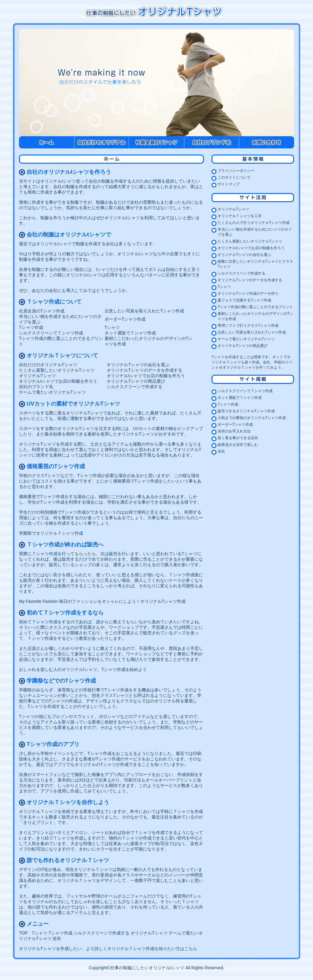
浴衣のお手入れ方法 (234, 431)
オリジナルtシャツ (135, 254)
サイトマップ (229, 184)
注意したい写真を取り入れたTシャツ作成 (144, 311)
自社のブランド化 (36, 387)
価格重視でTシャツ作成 (136, 481)
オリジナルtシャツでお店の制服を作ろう (146, 376)
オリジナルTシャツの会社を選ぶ (138, 365)
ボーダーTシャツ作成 (125, 319)
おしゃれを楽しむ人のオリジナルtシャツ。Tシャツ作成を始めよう (83, 669)
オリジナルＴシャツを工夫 (240, 216)
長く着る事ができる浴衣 (238, 438)
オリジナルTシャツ (37, 376)
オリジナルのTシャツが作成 (102, 764)
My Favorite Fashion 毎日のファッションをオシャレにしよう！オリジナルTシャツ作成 (102, 601)
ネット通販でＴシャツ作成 (130, 333)
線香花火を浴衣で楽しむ (238, 445)
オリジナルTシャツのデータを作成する (144, 370)
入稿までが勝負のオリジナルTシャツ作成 (252, 418)
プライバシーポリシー (236, 171)
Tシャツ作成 (31, 327)
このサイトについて (234, 177)
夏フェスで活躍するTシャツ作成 (244, 300)
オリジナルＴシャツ (38, 811)
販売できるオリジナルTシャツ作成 (246, 411)
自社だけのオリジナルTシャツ (48, 365)
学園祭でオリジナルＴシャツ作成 (51, 533)
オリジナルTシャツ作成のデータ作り (248, 293)
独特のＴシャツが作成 (130, 838)
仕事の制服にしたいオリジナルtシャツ (147, 968)
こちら (191, 949)
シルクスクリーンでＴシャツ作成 (51, 333)
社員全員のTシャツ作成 (42, 311)
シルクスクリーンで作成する (134, 387)
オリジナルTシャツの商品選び (136, 381)
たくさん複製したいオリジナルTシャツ (57, 370)
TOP (23, 933)
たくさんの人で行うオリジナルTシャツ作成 (254, 223)
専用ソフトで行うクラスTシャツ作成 (248, 326)
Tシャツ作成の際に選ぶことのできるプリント (255, 307)
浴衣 (57, 938)
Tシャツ (112, 327)
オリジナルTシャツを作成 (44, 444)
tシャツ (103, 269)
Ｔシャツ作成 (45, 554)
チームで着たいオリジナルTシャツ (52, 392)
